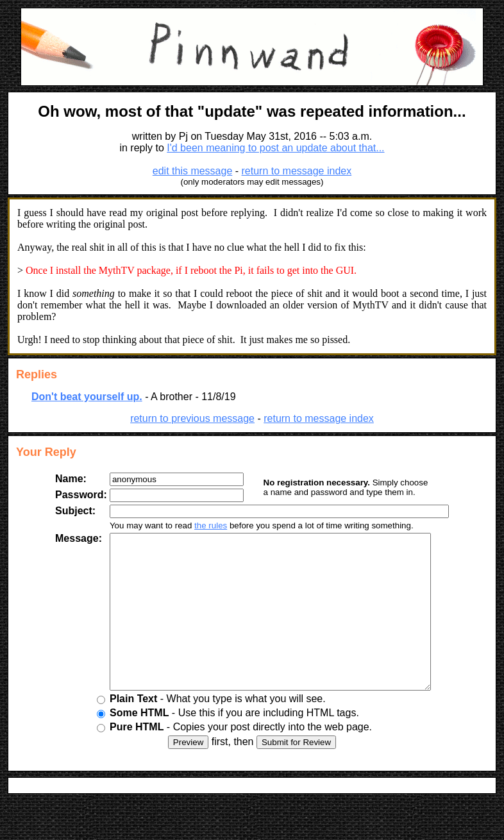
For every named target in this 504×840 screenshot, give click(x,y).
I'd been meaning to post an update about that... (275, 148)
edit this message (193, 171)
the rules (200, 525)
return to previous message (192, 418)
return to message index (297, 171)
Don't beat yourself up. (87, 397)
